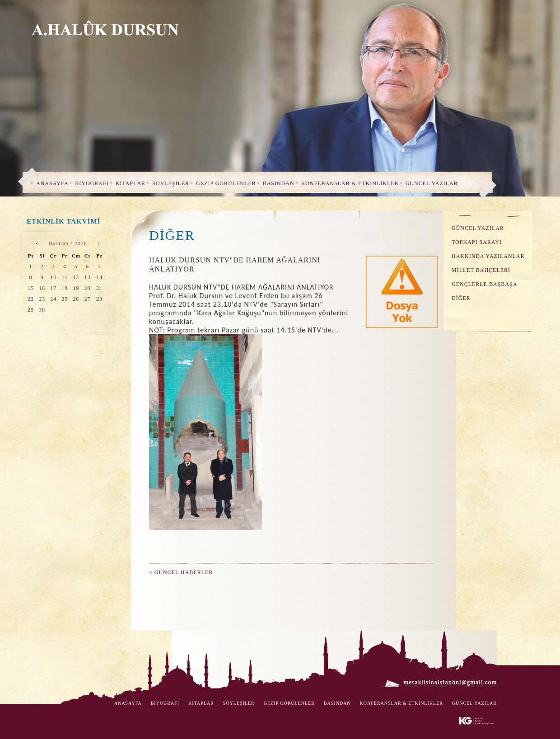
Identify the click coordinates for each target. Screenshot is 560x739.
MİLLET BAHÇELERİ (481, 270)
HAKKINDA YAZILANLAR (488, 256)
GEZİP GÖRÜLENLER (226, 183)
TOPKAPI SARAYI (477, 242)
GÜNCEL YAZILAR (432, 183)
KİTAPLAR (131, 183)
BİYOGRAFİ (92, 183)
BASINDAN (279, 183)
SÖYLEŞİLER (171, 183)
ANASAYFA (52, 183)
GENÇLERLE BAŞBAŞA (484, 284)
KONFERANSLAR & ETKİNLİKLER (350, 183)
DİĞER (461, 298)
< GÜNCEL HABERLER (181, 572)
